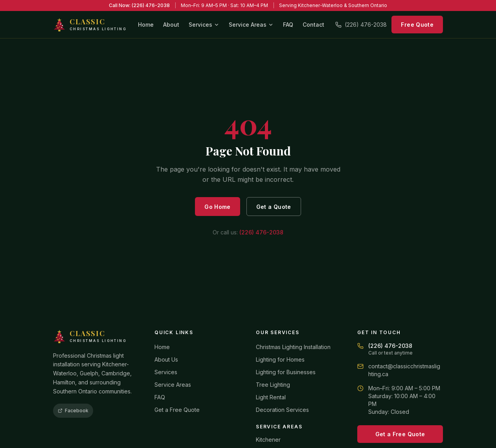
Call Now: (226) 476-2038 (139, 5)
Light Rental (271, 397)
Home (146, 25)
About (171, 25)
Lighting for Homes (280, 359)
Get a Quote (274, 207)
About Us (166, 359)
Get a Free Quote (177, 410)
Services (204, 25)
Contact (313, 25)
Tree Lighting (273, 385)
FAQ (288, 25)
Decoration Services (282, 410)
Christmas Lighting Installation (293, 347)
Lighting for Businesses (286, 372)
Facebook (73, 411)
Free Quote (417, 25)
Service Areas (251, 25)
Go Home (217, 207)
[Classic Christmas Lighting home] (90, 25)
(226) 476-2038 (361, 25)
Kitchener (268, 440)
